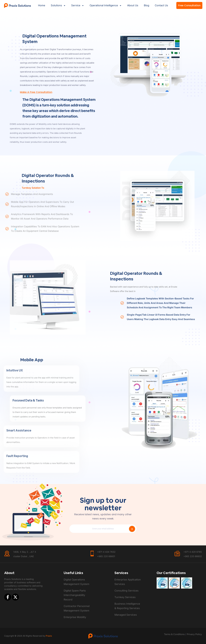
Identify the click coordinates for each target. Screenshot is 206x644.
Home (42, 5)
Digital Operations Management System (76, 582)
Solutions (58, 5)
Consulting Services (127, 591)
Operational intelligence (106, 5)
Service (78, 5)
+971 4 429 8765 (193, 552)
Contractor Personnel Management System (77, 608)
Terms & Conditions (174, 634)
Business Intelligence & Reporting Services (127, 606)
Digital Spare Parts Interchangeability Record (75, 595)
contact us (161, 5)
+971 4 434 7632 (106, 552)
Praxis (49, 636)
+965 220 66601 (106, 556)
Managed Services (126, 615)
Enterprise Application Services (128, 582)
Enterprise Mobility (75, 617)
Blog (147, 5)
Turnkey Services (125, 597)
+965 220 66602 (193, 556)
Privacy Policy (194, 634)
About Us (133, 5)
